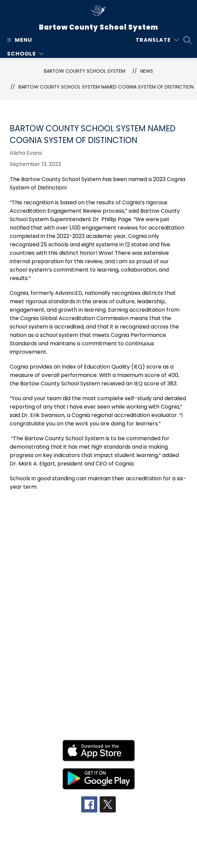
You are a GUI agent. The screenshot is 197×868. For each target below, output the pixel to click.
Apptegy (113, 857)
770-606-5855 (95, 596)
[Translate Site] (157, 40)
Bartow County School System (85, 71)
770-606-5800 (95, 587)
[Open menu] (19, 40)
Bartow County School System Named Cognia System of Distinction (106, 87)
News (147, 71)
